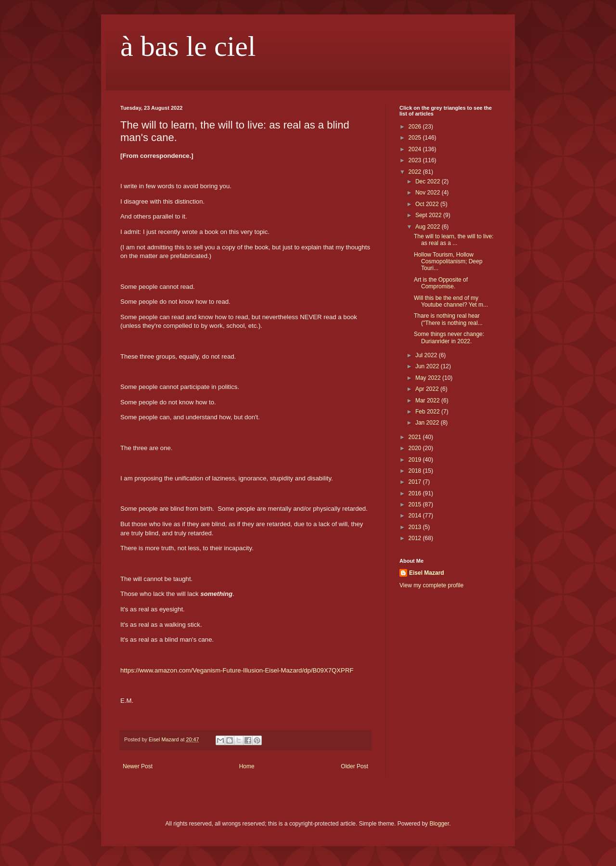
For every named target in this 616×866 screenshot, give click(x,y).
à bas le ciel (188, 46)
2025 (416, 138)
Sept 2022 (429, 215)
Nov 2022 (429, 193)
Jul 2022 (427, 355)
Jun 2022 (428, 366)
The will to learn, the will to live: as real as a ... (454, 240)
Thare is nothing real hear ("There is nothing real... (448, 319)
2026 (416, 127)
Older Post (354, 766)
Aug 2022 (429, 227)
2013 (416, 527)
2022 (416, 172)
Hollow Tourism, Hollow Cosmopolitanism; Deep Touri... (448, 262)
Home (247, 766)
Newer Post (138, 766)
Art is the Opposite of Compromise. (441, 283)
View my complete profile (431, 585)
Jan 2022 (428, 423)
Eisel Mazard (427, 573)
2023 (416, 160)
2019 (416, 460)
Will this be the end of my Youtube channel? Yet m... (451, 301)
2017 (416, 482)
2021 (416, 437)
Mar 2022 (428, 401)
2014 (416, 516)
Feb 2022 (428, 412)
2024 (416, 149)
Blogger (439, 824)
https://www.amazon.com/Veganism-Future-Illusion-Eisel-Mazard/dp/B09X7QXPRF (237, 670)
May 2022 (429, 378)
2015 (416, 504)
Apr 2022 (428, 389)
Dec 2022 (429, 181)
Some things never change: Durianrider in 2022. (449, 337)
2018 (416, 471)
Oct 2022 (428, 204)
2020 (416, 448)
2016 (416, 493)
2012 (416, 538)
